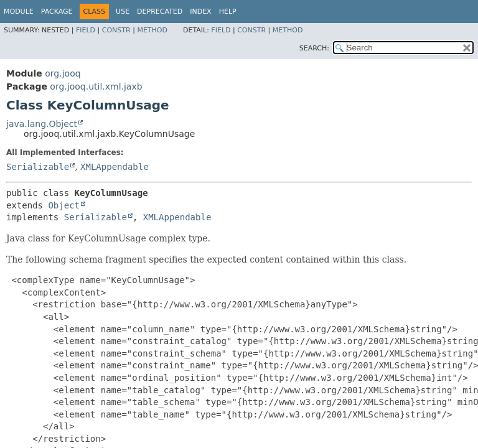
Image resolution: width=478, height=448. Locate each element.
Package (57, 12)
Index (200, 12)
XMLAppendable (115, 167)
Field (86, 30)
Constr (116, 30)
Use (123, 12)
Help (228, 12)
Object (64, 205)
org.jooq (63, 73)
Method (152, 30)
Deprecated (160, 12)
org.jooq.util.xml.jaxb (96, 86)
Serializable (38, 167)
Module (19, 12)
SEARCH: (314, 48)
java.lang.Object (42, 124)
